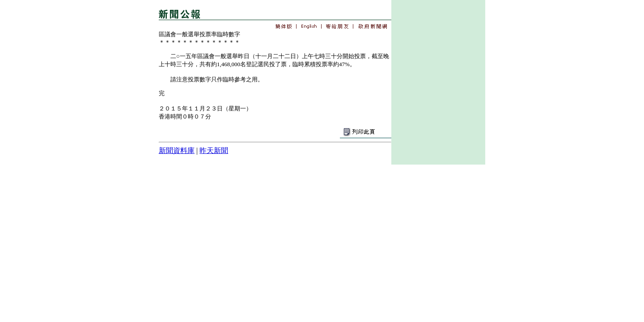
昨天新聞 (214, 150)
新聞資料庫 (177, 150)
